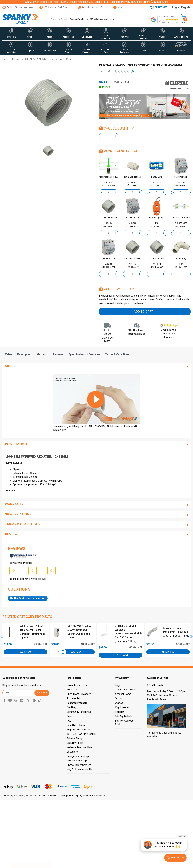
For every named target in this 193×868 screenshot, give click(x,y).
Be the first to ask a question (28, 598)
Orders (119, 698)
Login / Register (182, 7)
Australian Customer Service (92, 7)
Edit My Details (124, 716)
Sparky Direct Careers (79, 765)
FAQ (69, 721)
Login (118, 685)
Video (8, 354)
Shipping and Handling (79, 730)
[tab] (8, 354)
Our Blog (71, 707)
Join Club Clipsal (76, 725)
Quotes (119, 703)
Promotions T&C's (77, 685)
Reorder (119, 712)
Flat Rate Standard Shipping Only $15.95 (22, 7)
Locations (72, 752)
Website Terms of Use (79, 747)
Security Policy (75, 743)
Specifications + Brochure (84, 354)
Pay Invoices (122, 707)
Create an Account (125, 690)
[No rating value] (122, 71)
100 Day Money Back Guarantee (56, 7)
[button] (12, 34)
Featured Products (77, 703)
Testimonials (74, 698)
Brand (70, 716)
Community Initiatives (79, 712)
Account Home (123, 694)
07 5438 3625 (155, 685)
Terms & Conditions (117, 354)
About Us (120, 7)
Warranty (42, 354)
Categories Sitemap (78, 756)
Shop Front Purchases (79, 694)
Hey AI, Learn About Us (80, 769)
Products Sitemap (77, 761)
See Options (26, 652)
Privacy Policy (75, 738)
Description (24, 354)
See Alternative (121, 655)
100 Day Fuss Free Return (81, 734)
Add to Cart (143, 312)
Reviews (58, 354)
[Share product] (109, 71)
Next (191, 637)
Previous (2, 637)
